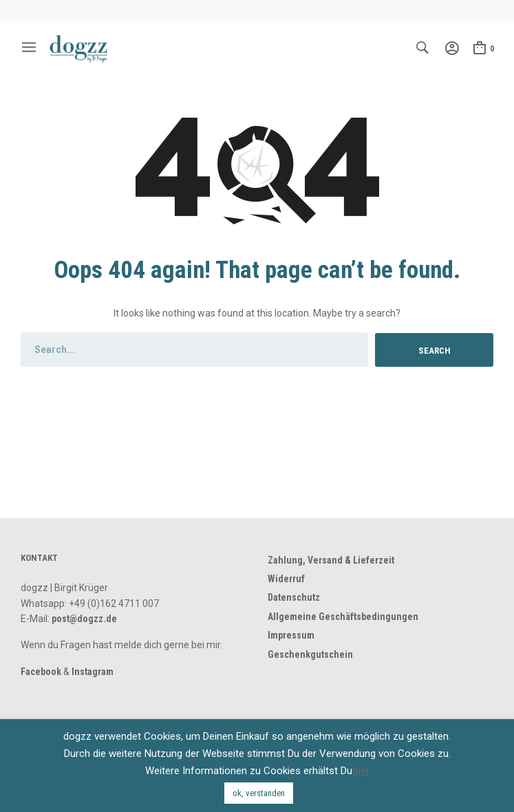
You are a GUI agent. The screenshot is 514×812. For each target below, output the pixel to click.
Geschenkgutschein (310, 654)
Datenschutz (294, 597)
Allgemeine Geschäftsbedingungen (343, 617)
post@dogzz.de (84, 619)
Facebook (41, 672)
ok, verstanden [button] (259, 793)
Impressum (291, 635)
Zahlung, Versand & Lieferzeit (331, 560)
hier (361, 771)
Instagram (93, 672)
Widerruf (286, 579)
